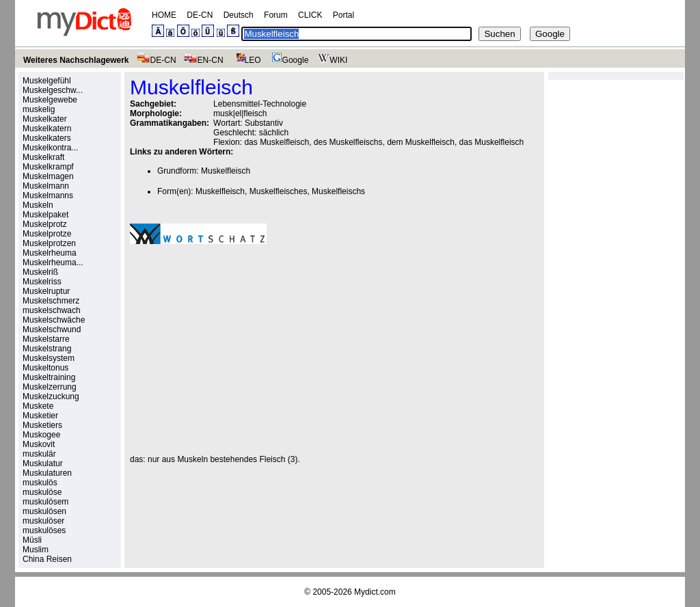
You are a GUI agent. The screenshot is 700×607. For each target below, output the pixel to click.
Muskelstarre (46, 339)
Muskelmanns (48, 195)
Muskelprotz (45, 224)
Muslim (36, 550)
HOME (164, 15)
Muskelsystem (49, 358)
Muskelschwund (52, 329)
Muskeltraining (49, 377)
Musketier (40, 416)
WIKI (331, 60)
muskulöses (44, 530)
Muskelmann (46, 186)
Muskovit (39, 444)
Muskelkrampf (48, 167)
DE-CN (200, 15)
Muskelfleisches (279, 191)
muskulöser (43, 521)
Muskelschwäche (54, 320)
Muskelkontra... (50, 148)
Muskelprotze (47, 234)
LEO (246, 60)
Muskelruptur (46, 291)
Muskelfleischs (338, 191)
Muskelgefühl (47, 81)
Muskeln (38, 205)
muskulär (39, 454)
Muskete (38, 406)
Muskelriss (42, 282)
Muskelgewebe (50, 100)
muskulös (40, 483)
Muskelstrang (47, 349)
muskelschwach (52, 310)
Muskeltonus (45, 368)
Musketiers (42, 425)
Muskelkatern (47, 129)
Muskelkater (45, 119)
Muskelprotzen (49, 243)
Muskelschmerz (51, 301)
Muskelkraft (43, 157)
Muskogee (41, 435)
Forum (276, 15)
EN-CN (203, 60)
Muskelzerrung (50, 387)
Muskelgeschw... (53, 90)
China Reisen (47, 559)
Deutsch (239, 15)
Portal (344, 15)
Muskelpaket (45, 215)
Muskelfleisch (226, 171)
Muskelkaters (47, 138)
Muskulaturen (47, 473)
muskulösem (45, 502)
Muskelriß (40, 272)
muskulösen (44, 511)
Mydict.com (375, 592)
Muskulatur (43, 463)
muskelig (39, 109)
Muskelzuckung (51, 396)
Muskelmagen (48, 176)
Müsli (32, 540)
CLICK (310, 15)
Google (288, 60)
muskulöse (42, 492)
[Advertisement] (245, 349)
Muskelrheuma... (53, 262)
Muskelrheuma (50, 253)
